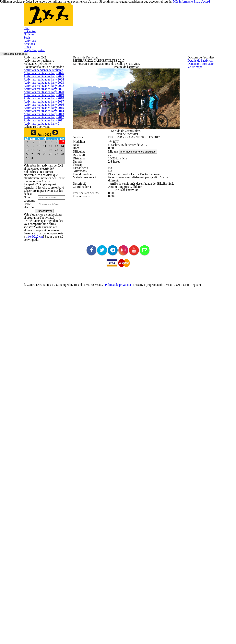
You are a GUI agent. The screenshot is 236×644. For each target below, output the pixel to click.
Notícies (94, 17)
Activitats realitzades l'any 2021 (42, 154)
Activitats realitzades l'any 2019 (42, 172)
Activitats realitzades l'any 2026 (42, 107)
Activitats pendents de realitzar (42, 97)
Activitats (129, 17)
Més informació (191, 634)
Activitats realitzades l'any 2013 (42, 229)
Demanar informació (85, 80)
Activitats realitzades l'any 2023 (42, 135)
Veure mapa (80, 90)
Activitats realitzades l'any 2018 (42, 182)
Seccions (149, 17)
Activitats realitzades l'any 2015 (42, 210)
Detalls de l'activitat (84, 71)
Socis (112, 17)
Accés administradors (221, 40)
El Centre (75, 17)
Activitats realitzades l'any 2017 (42, 191)
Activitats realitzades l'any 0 (40, 257)
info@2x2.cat (31, 523)
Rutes (167, 17)
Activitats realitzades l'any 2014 (42, 219)
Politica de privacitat (126, 622)
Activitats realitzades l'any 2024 (42, 125)
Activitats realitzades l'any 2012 (42, 238)
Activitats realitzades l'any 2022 (42, 144)
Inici (58, 17)
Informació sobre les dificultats (141, 203)
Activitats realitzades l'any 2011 (42, 248)
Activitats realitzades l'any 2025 (42, 116)
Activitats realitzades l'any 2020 (42, 163)
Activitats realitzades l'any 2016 (42, 200)
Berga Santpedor (191, 17)
